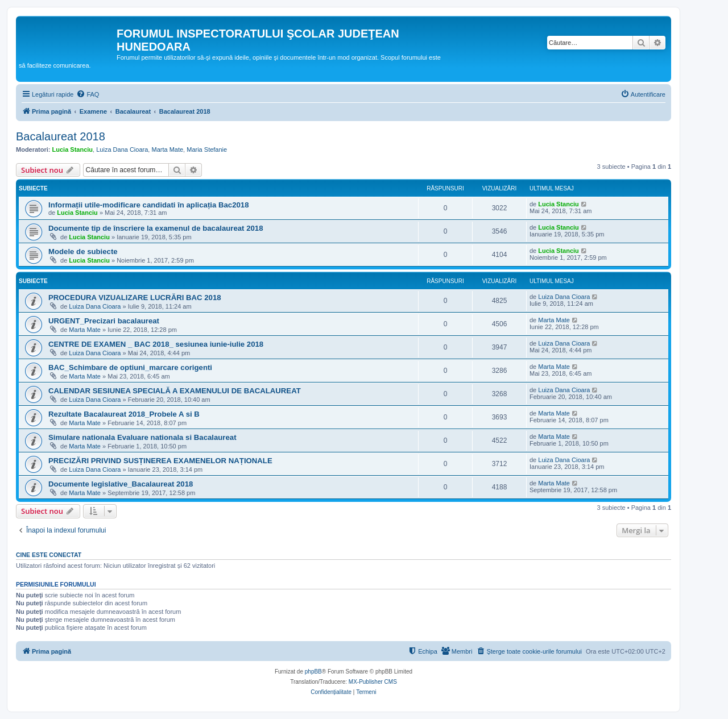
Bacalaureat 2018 (61, 136)
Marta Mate (167, 149)
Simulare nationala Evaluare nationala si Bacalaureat (142, 437)
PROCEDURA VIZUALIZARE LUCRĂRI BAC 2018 (135, 298)
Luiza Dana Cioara (122, 149)
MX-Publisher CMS (373, 682)
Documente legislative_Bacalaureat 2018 (121, 484)
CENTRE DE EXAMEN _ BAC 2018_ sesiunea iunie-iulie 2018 (156, 344)
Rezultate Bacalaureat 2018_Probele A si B (124, 414)
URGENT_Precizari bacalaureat (104, 321)
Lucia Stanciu (73, 149)
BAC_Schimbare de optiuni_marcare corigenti (130, 367)
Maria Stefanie (207, 149)
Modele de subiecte (83, 252)
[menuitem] (88, 94)
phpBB (313, 672)
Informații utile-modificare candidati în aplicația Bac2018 (149, 205)
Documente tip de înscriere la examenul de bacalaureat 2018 (156, 228)
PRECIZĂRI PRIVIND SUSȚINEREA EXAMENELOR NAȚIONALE (160, 461)
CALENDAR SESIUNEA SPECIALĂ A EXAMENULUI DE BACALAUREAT (175, 391)
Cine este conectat (49, 555)
